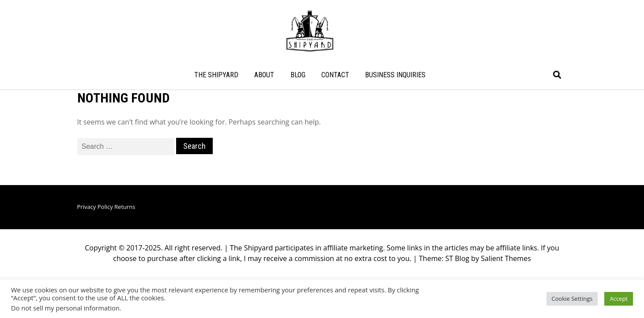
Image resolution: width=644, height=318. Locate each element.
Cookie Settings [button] (572, 299)
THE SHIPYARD (216, 75)
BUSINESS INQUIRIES (395, 75)
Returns (125, 240)
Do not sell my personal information (65, 308)
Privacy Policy (95, 240)
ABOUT (264, 75)
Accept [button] (619, 299)
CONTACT (335, 75)
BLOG (298, 75)
